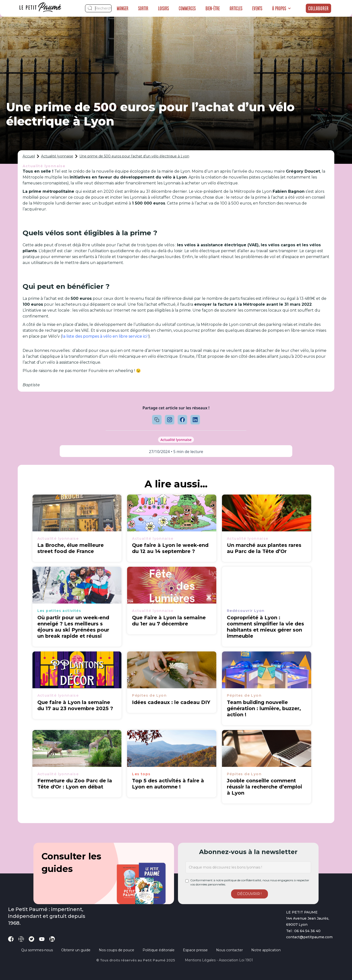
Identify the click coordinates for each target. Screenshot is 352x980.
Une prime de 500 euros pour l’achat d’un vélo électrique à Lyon (134, 156)
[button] (282, 8)
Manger (123, 8)
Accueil (29, 156)
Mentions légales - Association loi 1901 (219, 960)
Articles (236, 8)
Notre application (266, 950)
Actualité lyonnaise (57, 156)
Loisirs (163, 8)
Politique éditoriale (159, 950)
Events (257, 8)
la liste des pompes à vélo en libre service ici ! (105, 336)
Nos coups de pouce (117, 950)
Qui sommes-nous (37, 950)
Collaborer (318, 8)
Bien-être (213, 8)
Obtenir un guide (76, 950)
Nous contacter (229, 950)
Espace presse (195, 950)
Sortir (143, 8)
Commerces (187, 8)
